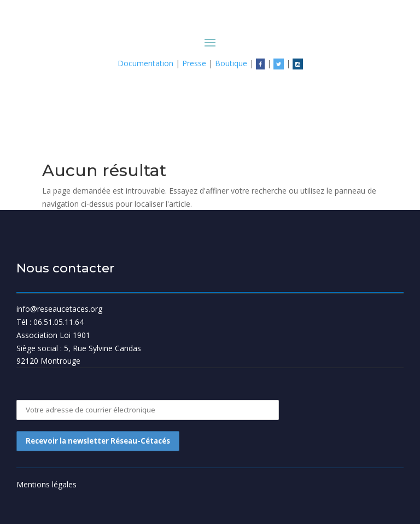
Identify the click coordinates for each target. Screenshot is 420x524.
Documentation (145, 63)
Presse (194, 63)
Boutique (231, 63)
